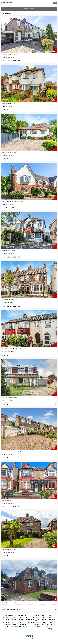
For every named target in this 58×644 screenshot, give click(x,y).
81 (34, 622)
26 (13, 618)
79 (29, 622)
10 (29, 615)
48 (11, 620)
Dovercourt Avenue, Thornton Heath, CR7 (12, 348)
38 (41, 618)
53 (22, 620)
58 (34, 620)
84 (41, 622)
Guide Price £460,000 (9, 208)
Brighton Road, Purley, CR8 (8, 500)
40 (45, 618)
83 (38, 622)
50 (15, 620)
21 (54, 615)
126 (49, 629)
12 (34, 615)
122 (45, 627)
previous (10, 615)
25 (11, 618)
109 (54, 624)
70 (8, 622)
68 (4, 622)
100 (26, 624)
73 (15, 622)
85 (43, 622)
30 (22, 618)
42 (50, 618)
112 (13, 627)
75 (20, 622)
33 (29, 618)
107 (48, 624)
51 (17, 620)
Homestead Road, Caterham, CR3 (10, 299)
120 (38, 627)
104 (38, 624)
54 (24, 620)
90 (54, 622)
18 (47, 615)
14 (38, 615)
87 (47, 622)
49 (13, 620)
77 (24, 622)
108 (51, 624)
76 (22, 622)
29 (20, 618)
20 (52, 615)
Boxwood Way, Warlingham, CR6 (10, 603)
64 (47, 620)
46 (6, 620)
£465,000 (5, 556)
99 (23, 624)
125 (54, 627)
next (54, 629)
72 (13, 622)
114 (20, 627)
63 (45, 620)
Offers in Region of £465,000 (11, 609)
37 (38, 618)
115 (23, 627)
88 (50, 622)
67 (54, 620)
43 (52, 618)
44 (54, 618)
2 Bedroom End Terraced (8, 205)
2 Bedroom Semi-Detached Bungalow (11, 606)
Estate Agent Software (33, 638)
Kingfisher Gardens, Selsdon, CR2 (10, 398)
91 (5, 624)
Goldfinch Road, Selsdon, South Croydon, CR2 (13, 451)
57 (31, 620)
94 (12, 624)
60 (38, 620)
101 (29, 624)
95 (14, 624)
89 (52, 622)
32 (27, 618)
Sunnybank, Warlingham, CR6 (9, 152)
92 (7, 624)
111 (10, 627)
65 (50, 620)
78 (27, 622)
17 (45, 615)
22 (4, 618)
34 (31, 618)
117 (29, 627)
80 (31, 622)
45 (4, 620)
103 (35, 624)
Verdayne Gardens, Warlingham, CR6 (11, 54)
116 (26, 627)
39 (43, 618)
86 (45, 622)
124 (51, 627)
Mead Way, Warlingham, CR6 (9, 250)
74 (17, 622)
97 (18, 624)
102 (32, 624)
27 (15, 618)
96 (16, 624)
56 (29, 620)
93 (9, 624)
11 (31, 615)
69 (6, 622)
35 (34, 618)
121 (41, 627)
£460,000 (5, 110)
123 (48, 627)
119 (35, 627)
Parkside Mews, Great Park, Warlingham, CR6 (12, 201)
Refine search (29, 9)
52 (20, 620)
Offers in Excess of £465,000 (11, 507)
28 (17, 618)
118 (32, 627)
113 (16, 627)
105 (41, 624)
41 (47, 618)
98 (21, 624)
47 (8, 620)
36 (36, 618)
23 (6, 618)
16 (43, 615)
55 (27, 620)
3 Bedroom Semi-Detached (8, 57)
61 (41, 620)
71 (11, 622)
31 (24, 618)
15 (41, 615)
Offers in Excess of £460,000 (11, 61)
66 (52, 620)
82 (36, 622)
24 (8, 618)
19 (50, 615)
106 (45, 624)
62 (43, 620)
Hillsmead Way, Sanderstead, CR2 (10, 103)
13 (36, 615)
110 (7, 627)
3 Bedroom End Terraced (8, 303)
